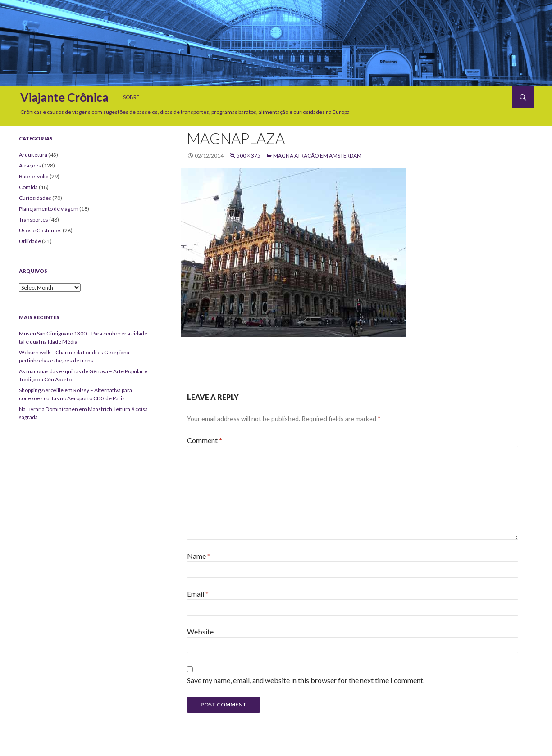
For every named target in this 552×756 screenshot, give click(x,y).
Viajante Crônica (64, 97)
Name (199, 556)
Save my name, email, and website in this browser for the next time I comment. (306, 680)
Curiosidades (35, 198)
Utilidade (30, 241)
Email (198, 594)
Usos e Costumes (40, 230)
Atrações (30, 165)
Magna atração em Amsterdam (317, 156)
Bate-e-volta (34, 176)
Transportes (34, 220)
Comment (205, 440)
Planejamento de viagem (49, 209)
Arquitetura (33, 155)
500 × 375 (249, 156)
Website (200, 632)
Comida (28, 187)
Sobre (131, 97)
